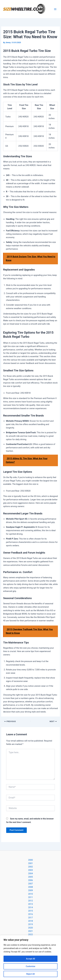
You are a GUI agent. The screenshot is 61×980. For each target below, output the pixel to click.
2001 (31, 863)
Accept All (31, 959)
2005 (31, 877)
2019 (31, 924)
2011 (31, 897)
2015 (31, 911)
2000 (31, 860)
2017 (31, 918)
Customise (31, 966)
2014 (31, 907)
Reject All (31, 974)
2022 (31, 934)
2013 (31, 904)
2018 (31, 921)
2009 (31, 890)
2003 (31, 870)
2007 (31, 884)
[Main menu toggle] (55, 9)
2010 (31, 894)
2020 (31, 928)
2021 (31, 931)
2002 (31, 867)
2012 (31, 901)
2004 (31, 873)
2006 (31, 880)
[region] (31, 958)
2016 (31, 914)
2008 (31, 887)
